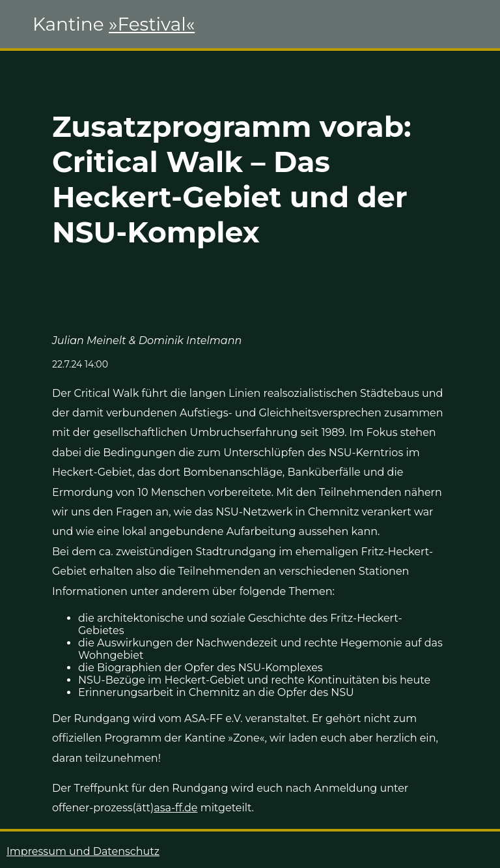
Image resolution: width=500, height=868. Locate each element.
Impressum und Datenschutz (83, 851)
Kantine (114, 24)
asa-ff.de (175, 808)
